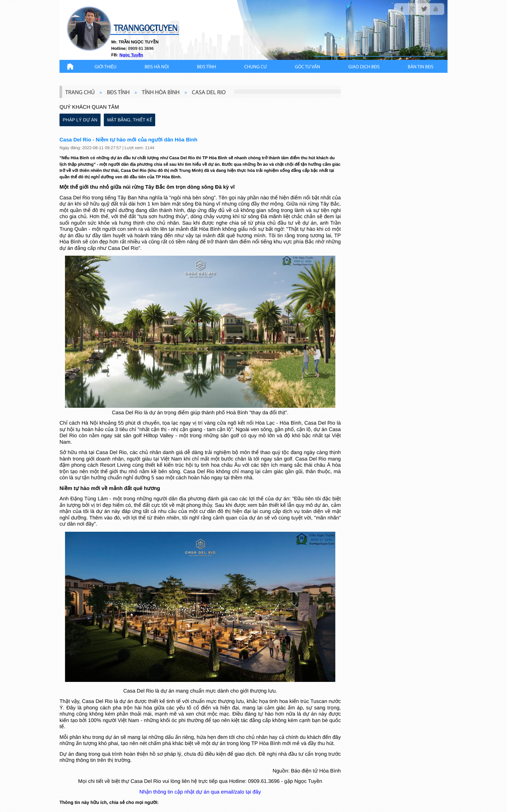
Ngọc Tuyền (131, 55)
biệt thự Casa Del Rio (136, 781)
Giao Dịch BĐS (364, 67)
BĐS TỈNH (206, 67)
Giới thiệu (106, 67)
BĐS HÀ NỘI (157, 67)
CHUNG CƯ (255, 67)
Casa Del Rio (75, 198)
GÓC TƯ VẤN (307, 67)
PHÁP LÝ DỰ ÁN (80, 120)
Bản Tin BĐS (421, 67)
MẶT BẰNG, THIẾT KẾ (129, 120)
